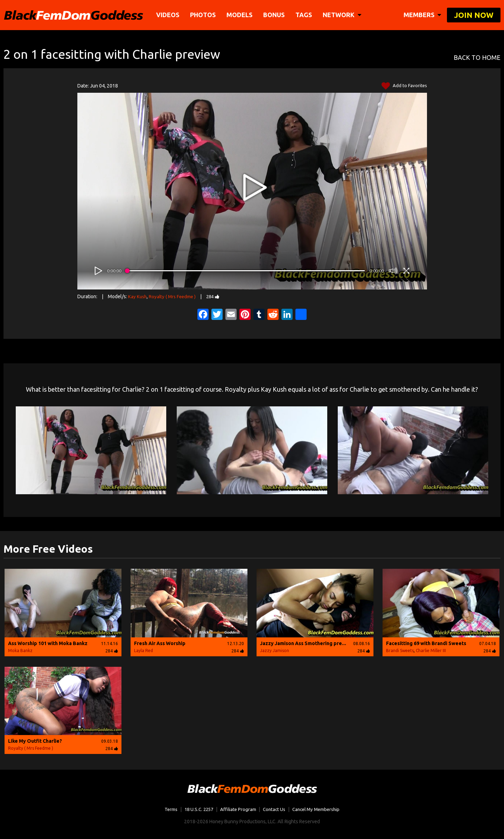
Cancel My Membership (319, 809)
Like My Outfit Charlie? (35, 741)
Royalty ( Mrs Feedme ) (174, 296)
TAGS (304, 15)
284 (216, 296)
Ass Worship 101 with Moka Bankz (48, 643)
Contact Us (274, 809)
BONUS (274, 15)
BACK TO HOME (477, 58)
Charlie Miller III (431, 651)
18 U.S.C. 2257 (196, 809)
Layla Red (143, 651)
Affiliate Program (237, 809)
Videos (168, 15)
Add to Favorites (404, 86)
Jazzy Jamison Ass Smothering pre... (303, 643)
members (422, 15)
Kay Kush (138, 296)
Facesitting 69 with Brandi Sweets (426, 643)
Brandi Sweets (400, 651)
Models (240, 15)
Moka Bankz (20, 651)
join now (474, 15)
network (342, 15)
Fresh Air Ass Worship (160, 643)
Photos (203, 15)
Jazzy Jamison (275, 651)
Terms (167, 809)
